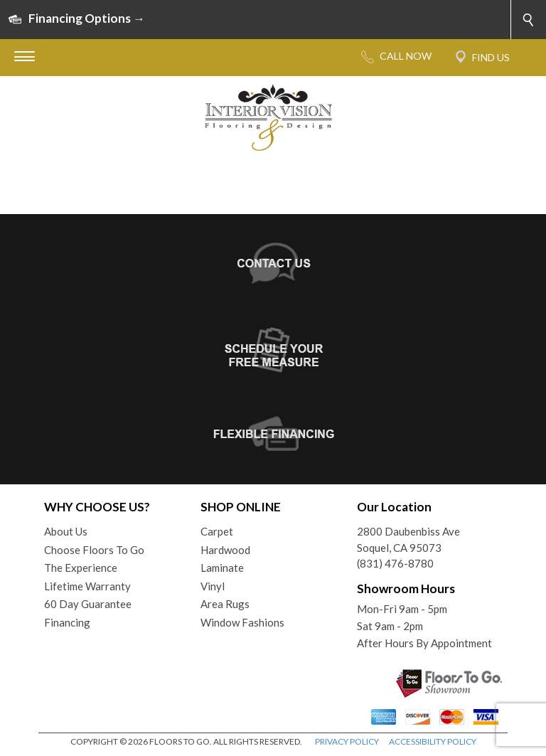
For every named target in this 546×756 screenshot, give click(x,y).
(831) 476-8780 (395, 563)
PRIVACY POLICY (347, 741)
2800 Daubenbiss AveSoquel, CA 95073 (408, 539)
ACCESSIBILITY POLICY (433, 741)
